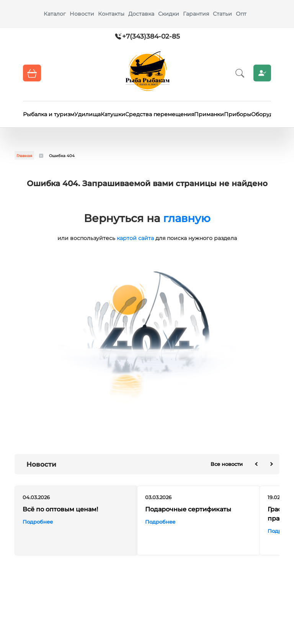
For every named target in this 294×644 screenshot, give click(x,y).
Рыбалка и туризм (49, 114)
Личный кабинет (262, 73)
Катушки (113, 114)
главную (187, 218)
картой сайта (135, 238)
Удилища (87, 114)
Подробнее (38, 522)
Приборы (238, 114)
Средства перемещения (160, 114)
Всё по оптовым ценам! (60, 509)
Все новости (227, 464)
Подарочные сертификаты (188, 509)
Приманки (209, 114)
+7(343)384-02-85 (151, 36)
